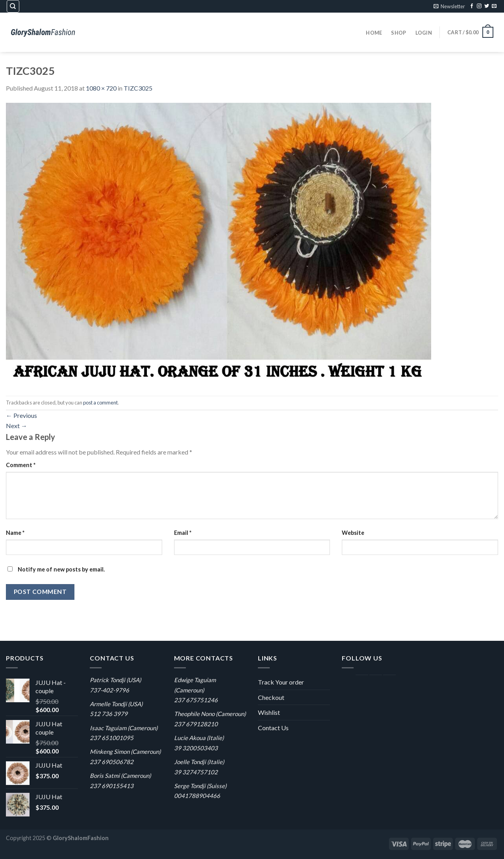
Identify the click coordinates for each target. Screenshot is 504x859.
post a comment (100, 403)
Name (15, 533)
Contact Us (273, 728)
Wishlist (269, 712)
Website (353, 533)
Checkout (271, 697)
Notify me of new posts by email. (61, 569)
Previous (21, 415)
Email (183, 533)
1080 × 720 (101, 88)
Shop (398, 33)
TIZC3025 (138, 88)
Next (17, 426)
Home (374, 33)
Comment (21, 465)
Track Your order (281, 682)
